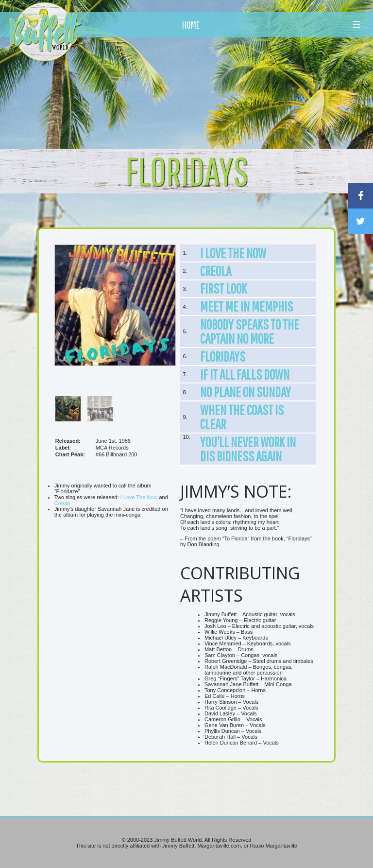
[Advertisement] (218, 90)
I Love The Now (139, 497)
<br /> (115, 611)
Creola (62, 503)
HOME (191, 25)
